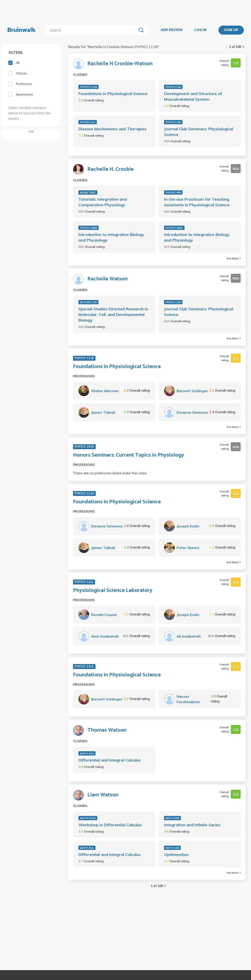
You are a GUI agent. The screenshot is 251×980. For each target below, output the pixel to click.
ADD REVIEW (172, 30)
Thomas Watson (107, 730)
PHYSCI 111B (89, 87)
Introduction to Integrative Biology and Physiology (111, 237)
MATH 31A (87, 753)
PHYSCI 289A (174, 228)
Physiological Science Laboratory (113, 591)
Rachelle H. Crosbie (111, 169)
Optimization (176, 854)
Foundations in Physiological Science (113, 94)
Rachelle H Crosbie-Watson (120, 64)
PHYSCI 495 (173, 192)
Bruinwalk (21, 30)
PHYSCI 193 (173, 122)
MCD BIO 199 (88, 302)
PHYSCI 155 (173, 87)
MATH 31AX (88, 818)
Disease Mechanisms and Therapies (112, 129)
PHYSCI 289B (89, 228)
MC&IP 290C (88, 192)
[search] (92, 30)
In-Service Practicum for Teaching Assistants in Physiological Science (197, 202)
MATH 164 (172, 848)
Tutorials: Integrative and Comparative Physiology (103, 202)
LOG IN (200, 30)
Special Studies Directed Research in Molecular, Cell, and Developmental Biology (113, 314)
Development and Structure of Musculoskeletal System (193, 96)
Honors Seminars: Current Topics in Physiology (129, 455)
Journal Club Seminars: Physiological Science (199, 132)
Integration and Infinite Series (192, 825)
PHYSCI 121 (88, 122)
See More (234, 258)
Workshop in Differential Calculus (110, 825)
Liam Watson (103, 795)
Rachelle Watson (108, 279)
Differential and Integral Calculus (110, 760)
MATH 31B (172, 818)
